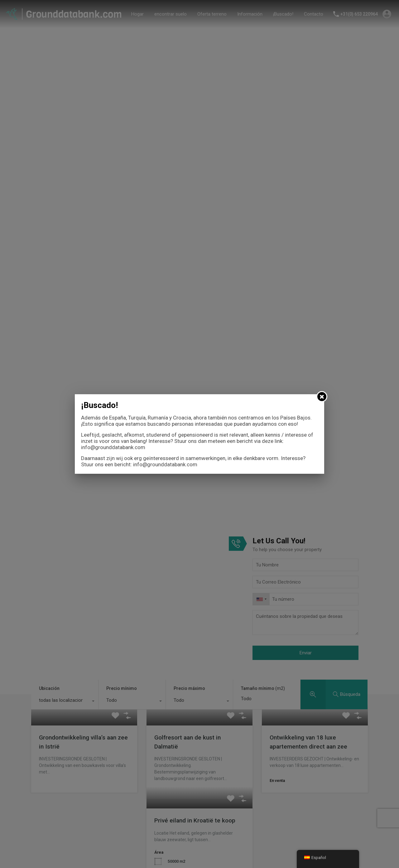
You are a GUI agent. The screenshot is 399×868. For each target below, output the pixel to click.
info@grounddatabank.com (113, 447)
